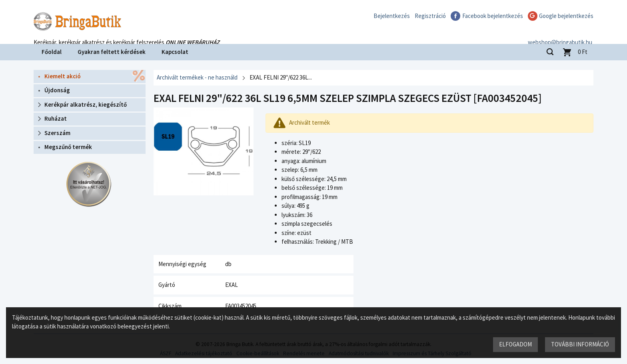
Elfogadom (515, 344)
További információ (580, 344)
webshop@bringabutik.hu (561, 33)
